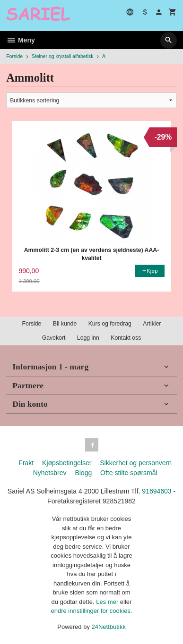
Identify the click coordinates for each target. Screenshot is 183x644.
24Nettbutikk (109, 627)
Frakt (26, 463)
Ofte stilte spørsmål (129, 473)
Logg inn (88, 338)
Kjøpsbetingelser (67, 463)
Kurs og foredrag (110, 324)
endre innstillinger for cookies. (92, 611)
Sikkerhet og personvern (136, 463)
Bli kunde (65, 324)
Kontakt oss (126, 338)
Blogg (83, 473)
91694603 (157, 491)
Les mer (108, 602)
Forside (14, 56)
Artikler (152, 324)
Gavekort (54, 338)
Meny (21, 40)
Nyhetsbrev (50, 473)
